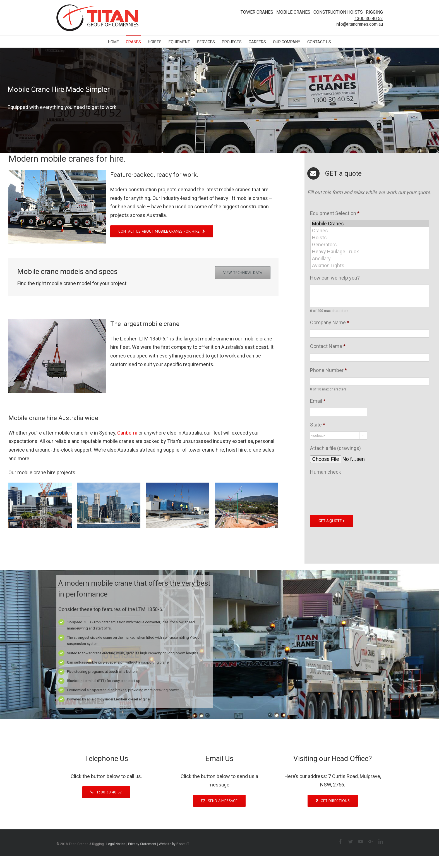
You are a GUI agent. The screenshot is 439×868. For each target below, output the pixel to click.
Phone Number (328, 370)
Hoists (370, 238)
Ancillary (370, 258)
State (318, 425)
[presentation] (352, 490)
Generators (370, 245)
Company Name (330, 322)
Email (318, 401)
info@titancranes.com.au (359, 24)
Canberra (128, 433)
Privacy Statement (142, 844)
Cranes (370, 231)
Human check (326, 472)
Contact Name (328, 346)
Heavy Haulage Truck (370, 251)
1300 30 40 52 (369, 19)
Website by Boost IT (174, 844)
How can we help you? (335, 278)
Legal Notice (116, 844)
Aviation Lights (370, 265)
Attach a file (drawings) (335, 448)
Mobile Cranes (370, 224)
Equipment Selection (335, 213)
